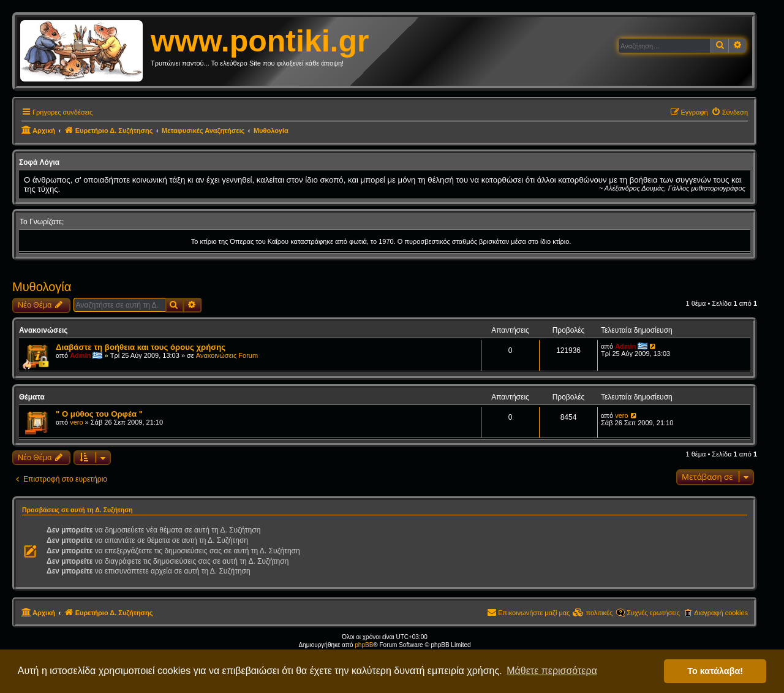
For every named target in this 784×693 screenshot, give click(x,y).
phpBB (364, 645)
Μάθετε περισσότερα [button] (552, 671)
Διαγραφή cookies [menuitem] (721, 613)
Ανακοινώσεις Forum (227, 355)
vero (76, 422)
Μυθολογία (42, 287)
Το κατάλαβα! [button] (715, 671)
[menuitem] (729, 112)
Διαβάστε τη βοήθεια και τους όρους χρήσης (141, 347)
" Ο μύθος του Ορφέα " (99, 414)
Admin (80, 355)
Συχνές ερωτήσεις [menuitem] (653, 613)
